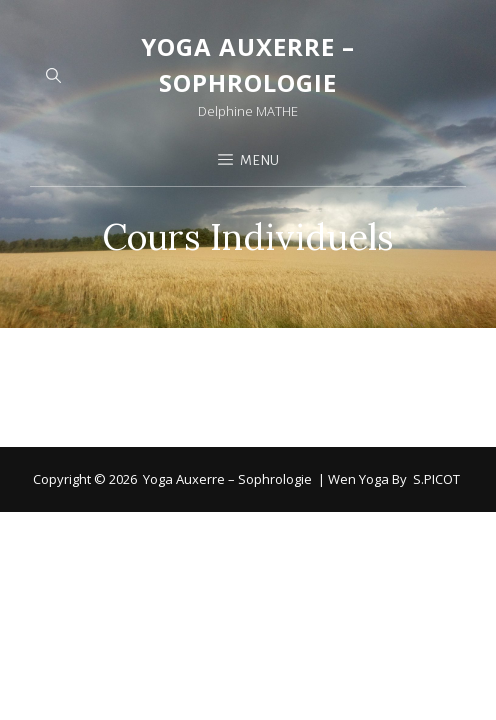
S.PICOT (436, 404)
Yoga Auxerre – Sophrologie (227, 404)
